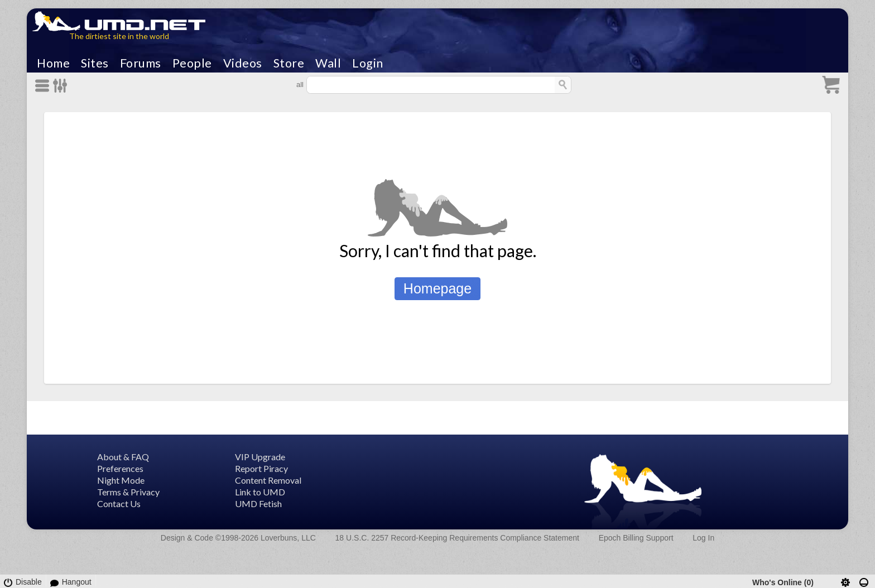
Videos (243, 63)
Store (289, 63)
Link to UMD (260, 492)
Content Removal (268, 480)
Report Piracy (261, 468)
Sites (95, 63)
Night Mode (121, 480)
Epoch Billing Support (636, 538)
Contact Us (119, 503)
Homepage (437, 288)
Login (368, 63)
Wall (328, 63)
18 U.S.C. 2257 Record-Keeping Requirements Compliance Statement (457, 538)
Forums (141, 63)
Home (53, 63)
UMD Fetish (258, 503)
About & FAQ (123, 457)
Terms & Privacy (128, 492)
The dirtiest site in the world (119, 36)
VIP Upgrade (260, 457)
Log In (703, 538)
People (192, 63)
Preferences (120, 468)
